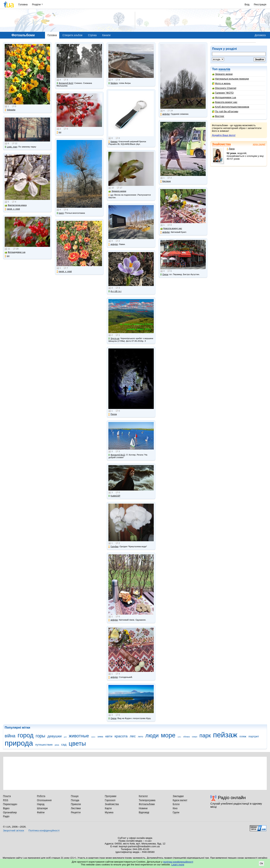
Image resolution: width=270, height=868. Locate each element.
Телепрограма (147, 800)
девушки (55, 736)
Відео (6, 808)
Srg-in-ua (114, 338)
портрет (254, 736)
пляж (243, 736)
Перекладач (10, 804)
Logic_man (11, 147)
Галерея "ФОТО (223, 93)
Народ (41, 804)
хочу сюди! (259, 144)
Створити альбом (72, 35)
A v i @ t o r (115, 291)
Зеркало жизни (222, 74)
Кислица (165, 181)
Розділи (36, 4)
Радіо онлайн (232, 798)
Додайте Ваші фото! (224, 135)
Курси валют (180, 800)
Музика (109, 812)
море (168, 735)
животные (79, 736)
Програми (111, 796)
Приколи (76, 804)
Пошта (7, 796)
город (26, 735)
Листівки (76, 808)
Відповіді (144, 812)
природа (19, 743)
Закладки (178, 796)
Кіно (175, 808)
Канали (106, 35)
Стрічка (92, 35)
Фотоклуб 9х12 (65, 83)
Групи (176, 812)
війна (10, 736)
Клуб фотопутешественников (231, 107)
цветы (77, 743)
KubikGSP (114, 496)
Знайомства (221, 144)
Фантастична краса (16, 205)
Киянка (113, 142)
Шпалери (42, 808)
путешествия (44, 745)
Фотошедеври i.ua (224, 97)
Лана (231, 149)
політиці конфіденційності (178, 862)
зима (100, 737)
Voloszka (10, 110)
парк (205, 735)
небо (179, 737)
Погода (75, 800)
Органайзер (10, 812)
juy (7, 256)
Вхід (247, 4)
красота (121, 736)
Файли (41, 812)
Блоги (176, 804)
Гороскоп (110, 800)
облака (186, 737)
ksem (60, 213)
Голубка (113, 547)
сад (64, 745)
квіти (109, 736)
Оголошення (44, 800)
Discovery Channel (224, 88)
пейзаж (225, 735)
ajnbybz (113, 244)
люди (152, 735)
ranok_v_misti (12, 209)
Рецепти (76, 812)
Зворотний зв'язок (13, 830)
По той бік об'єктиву (225, 111)
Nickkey (113, 83)
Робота (41, 796)
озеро (195, 737)
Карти (108, 808)
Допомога (260, 35)
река (57, 745)
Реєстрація (260, 4)
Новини (143, 808)
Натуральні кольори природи (230, 79)
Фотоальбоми (147, 804)
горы (40, 736)
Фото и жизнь (221, 83)
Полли (113, 414)
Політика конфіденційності (44, 830)
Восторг (218, 116)
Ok (261, 863)
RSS (6, 800)
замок (93, 737)
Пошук (75, 796)
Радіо (6, 816)
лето (140, 737)
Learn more (178, 865)
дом (65, 737)
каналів (224, 69)
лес (133, 736)
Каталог (143, 796)
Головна (23, 4)
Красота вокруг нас (225, 102)
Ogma (112, 718)
